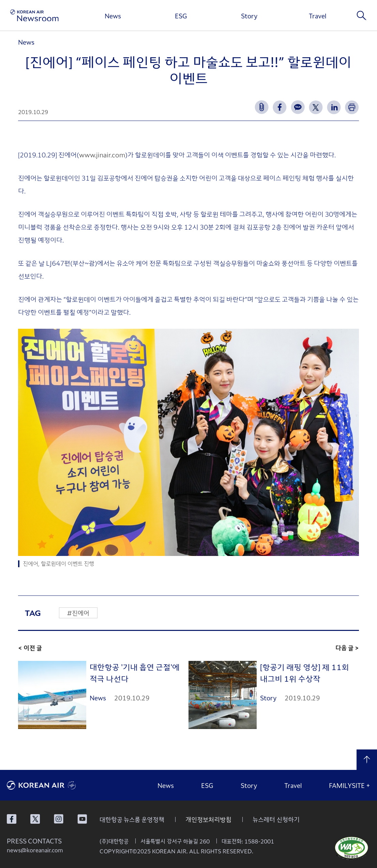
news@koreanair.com (35, 850)
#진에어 (78, 613)
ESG (181, 16)
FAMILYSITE (350, 785)
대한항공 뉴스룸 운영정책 (132, 819)
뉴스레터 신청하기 (276, 819)
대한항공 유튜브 (82, 819)
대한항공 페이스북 (12, 819)
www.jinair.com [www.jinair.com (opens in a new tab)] (102, 154)
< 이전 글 (30, 648)
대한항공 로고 (58, 785)
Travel (318, 16)
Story (249, 16)
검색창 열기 (362, 15)
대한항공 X (35, 819)
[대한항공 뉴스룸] (34, 15)
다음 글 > (347, 648)
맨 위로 (367, 760)
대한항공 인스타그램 (59, 819)
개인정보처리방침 (208, 819)
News (113, 16)
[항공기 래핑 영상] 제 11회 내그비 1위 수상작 (305, 673)
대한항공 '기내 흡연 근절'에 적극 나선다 (135, 673)
